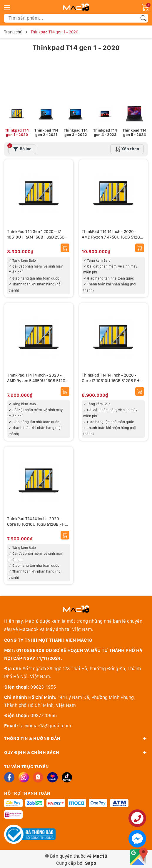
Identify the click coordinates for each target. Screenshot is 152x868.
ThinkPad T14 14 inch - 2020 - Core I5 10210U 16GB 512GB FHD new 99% (37, 522)
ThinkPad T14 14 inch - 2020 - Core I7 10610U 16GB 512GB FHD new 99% (112, 379)
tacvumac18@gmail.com (45, 724)
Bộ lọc (20, 146)
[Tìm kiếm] (143, 18)
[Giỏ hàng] (146, 7)
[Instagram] (24, 775)
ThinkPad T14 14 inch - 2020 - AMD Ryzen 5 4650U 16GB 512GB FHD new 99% (37, 379)
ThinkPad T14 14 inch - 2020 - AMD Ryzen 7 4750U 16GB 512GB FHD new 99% (112, 235)
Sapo (91, 861)
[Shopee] (38, 775)
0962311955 (43, 685)
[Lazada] (52, 775)
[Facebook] (9, 775)
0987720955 (44, 714)
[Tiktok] (67, 775)
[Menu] (7, 7)
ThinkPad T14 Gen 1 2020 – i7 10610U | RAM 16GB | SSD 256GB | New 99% (38, 235)
